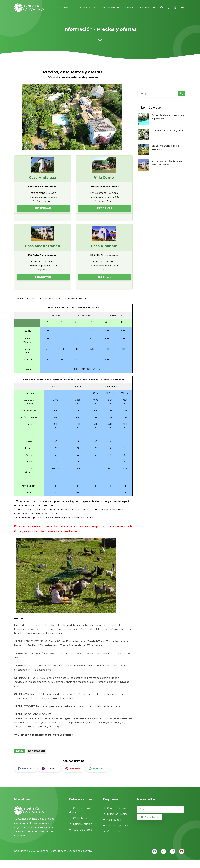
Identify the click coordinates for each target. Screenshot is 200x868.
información (36, 751)
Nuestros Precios (117, 814)
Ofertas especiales (118, 825)
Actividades (114, 820)
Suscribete (149, 817)
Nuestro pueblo (83, 824)
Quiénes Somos (116, 808)
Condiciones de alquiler (80, 810)
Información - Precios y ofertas (169, 130)
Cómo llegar (80, 818)
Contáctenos (115, 831)
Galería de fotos (82, 830)
